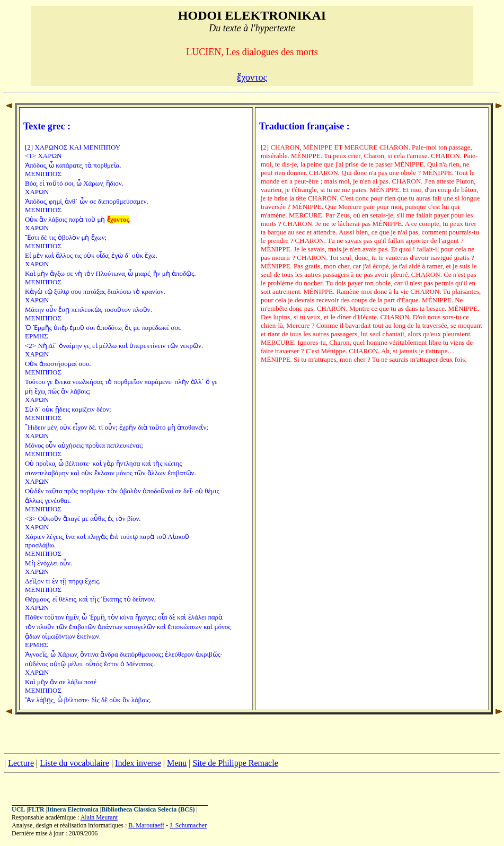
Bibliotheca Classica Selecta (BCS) (148, 809)
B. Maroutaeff (146, 825)
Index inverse (138, 763)
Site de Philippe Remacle (235, 763)
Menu (177, 763)
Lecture (21, 763)
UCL (18, 809)
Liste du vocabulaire (74, 763)
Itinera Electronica (73, 809)
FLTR (36, 809)
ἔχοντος (252, 77)
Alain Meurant (99, 817)
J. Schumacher (188, 825)
